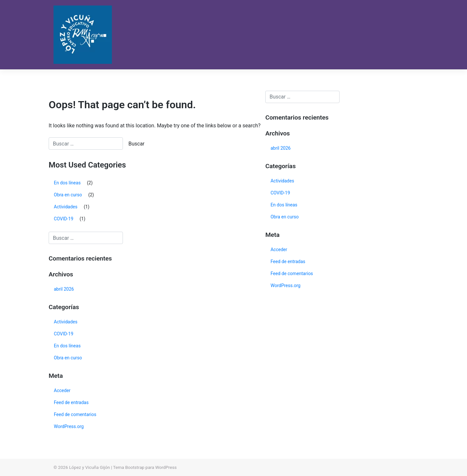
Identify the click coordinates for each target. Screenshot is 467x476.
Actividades (66, 207)
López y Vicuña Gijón (90, 467)
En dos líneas (67, 183)
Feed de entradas (71, 402)
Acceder (62, 390)
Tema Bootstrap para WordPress (145, 467)
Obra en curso (68, 195)
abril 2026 (64, 289)
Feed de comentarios (75, 414)
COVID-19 (64, 219)
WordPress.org (69, 426)
